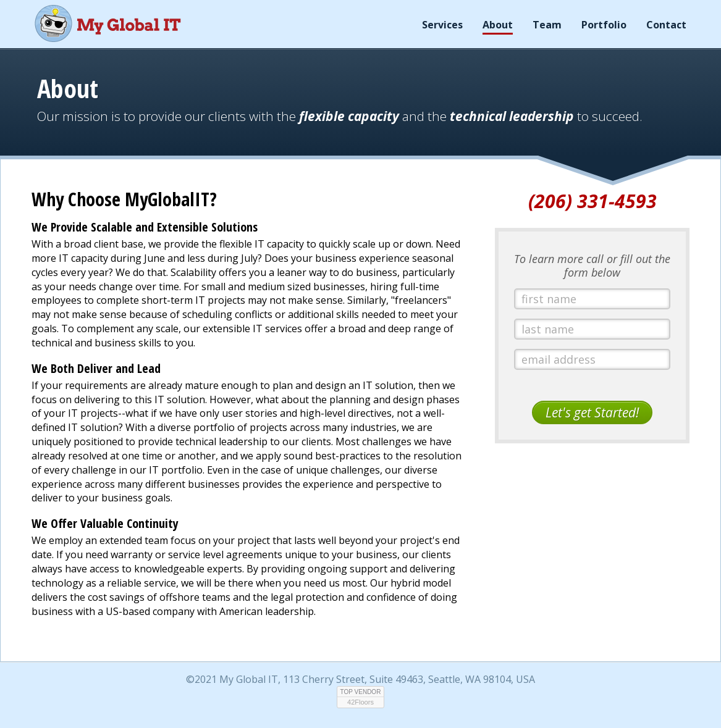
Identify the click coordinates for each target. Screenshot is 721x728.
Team (547, 25)
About (498, 25)
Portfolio (604, 25)
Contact (666, 25)
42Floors (360, 702)
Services (442, 25)
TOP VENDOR (361, 692)
